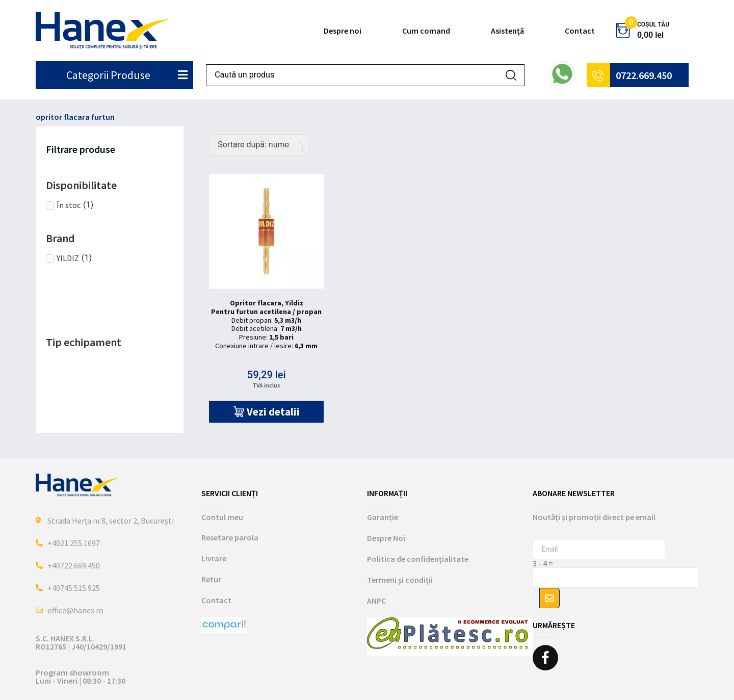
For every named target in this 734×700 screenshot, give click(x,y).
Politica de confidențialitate (418, 559)
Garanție (383, 517)
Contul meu (222, 517)
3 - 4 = (543, 563)
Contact (580, 31)
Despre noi (343, 31)
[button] (266, 412)
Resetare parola (230, 537)
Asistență (507, 31)
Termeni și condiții (400, 580)
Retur (211, 579)
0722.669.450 (644, 75)
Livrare (214, 558)
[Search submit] (511, 75)
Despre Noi (386, 538)
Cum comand (426, 31)
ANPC (376, 601)
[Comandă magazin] (259, 145)
